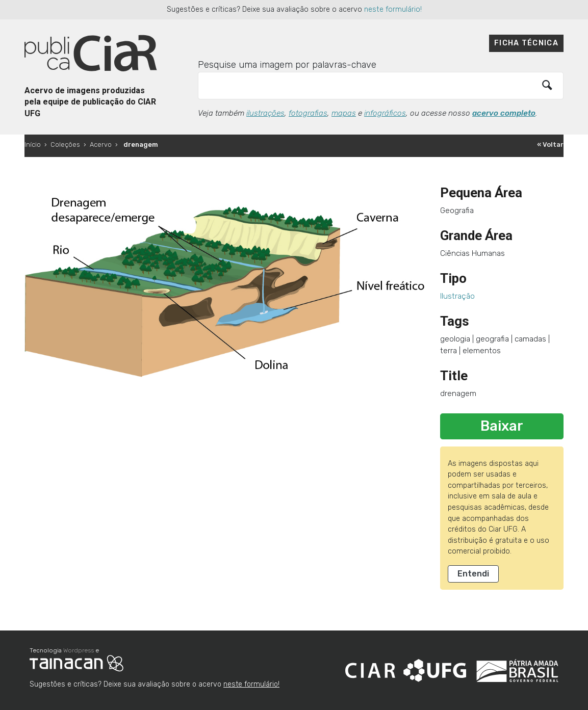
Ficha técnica (526, 43)
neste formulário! (393, 9)
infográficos (385, 113)
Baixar (502, 426)
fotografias (308, 113)
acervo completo (504, 113)
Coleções (65, 144)
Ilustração (457, 296)
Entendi (473, 574)
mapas (344, 113)
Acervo (101, 144)
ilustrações (265, 113)
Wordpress (79, 650)
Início (33, 144)
